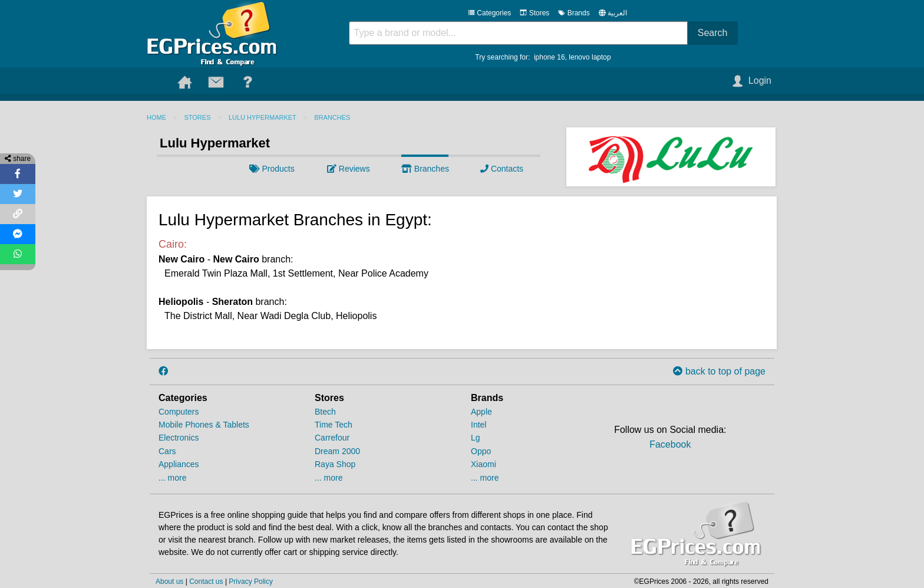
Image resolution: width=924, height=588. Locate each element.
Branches (332, 117)
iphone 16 (550, 57)
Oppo (481, 451)
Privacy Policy (251, 582)
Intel (478, 425)
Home (156, 117)
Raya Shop (335, 464)
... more (172, 478)
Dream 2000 (337, 451)
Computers (179, 412)
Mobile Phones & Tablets (204, 425)
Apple (481, 412)
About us (169, 582)
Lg (476, 438)
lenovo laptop (590, 57)
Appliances (179, 464)
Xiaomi (484, 464)
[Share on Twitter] (18, 194)
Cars (167, 451)
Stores (534, 13)
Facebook (670, 444)
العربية (617, 13)
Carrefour (332, 438)
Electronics (179, 438)
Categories (489, 13)
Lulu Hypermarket (263, 117)
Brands (574, 13)
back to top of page (719, 371)
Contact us (206, 582)
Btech (325, 412)
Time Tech (334, 425)
